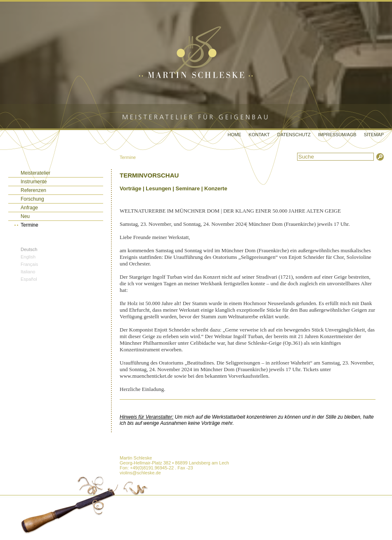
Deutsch (29, 249)
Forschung (32, 199)
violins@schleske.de (140, 473)
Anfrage (29, 208)
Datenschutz (294, 135)
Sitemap (374, 135)
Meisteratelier (35, 173)
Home (235, 135)
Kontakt (259, 135)
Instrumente (34, 182)
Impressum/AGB (337, 135)
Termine (128, 157)
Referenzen (33, 190)
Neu (25, 216)
